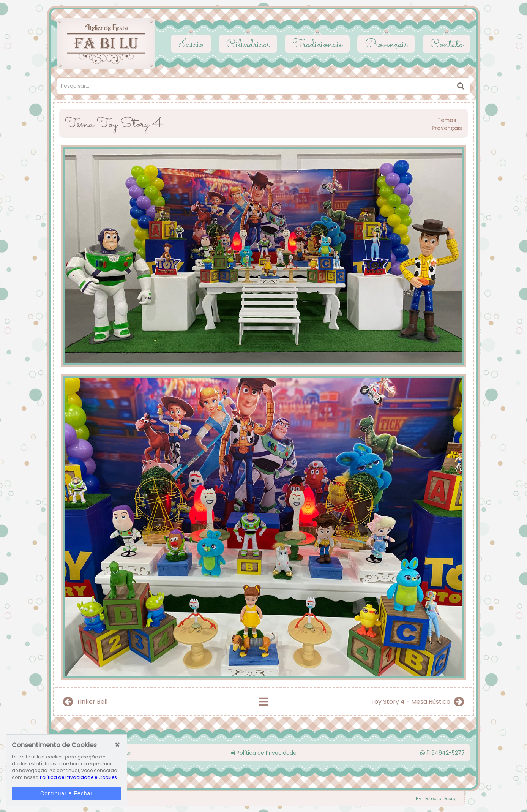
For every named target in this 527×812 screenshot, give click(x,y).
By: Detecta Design (437, 799)
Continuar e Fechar (66, 793)
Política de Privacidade (263, 753)
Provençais (386, 45)
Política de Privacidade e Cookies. (79, 777)
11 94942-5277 (443, 753)
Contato (447, 45)
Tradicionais (317, 45)
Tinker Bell (85, 701)
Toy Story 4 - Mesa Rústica (417, 701)
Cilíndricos (248, 45)
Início (191, 45)
